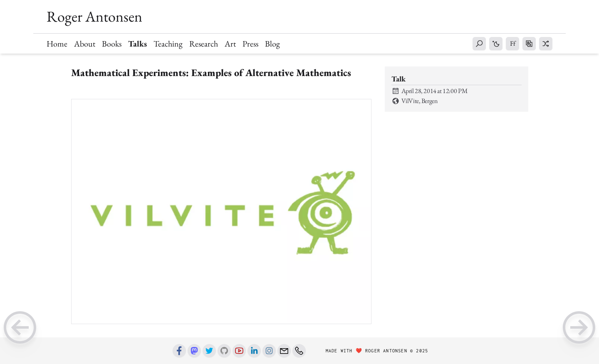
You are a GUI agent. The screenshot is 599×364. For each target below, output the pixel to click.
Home (57, 44)
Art (230, 44)
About (85, 44)
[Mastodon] (194, 351)
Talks (137, 44)
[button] (479, 44)
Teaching (168, 44)
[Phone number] (299, 351)
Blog (272, 44)
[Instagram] (269, 351)
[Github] (224, 351)
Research (204, 44)
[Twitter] (209, 351)
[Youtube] (239, 351)
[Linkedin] (254, 351)
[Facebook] (179, 351)
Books (112, 44)
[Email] (284, 351)
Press (250, 44)
